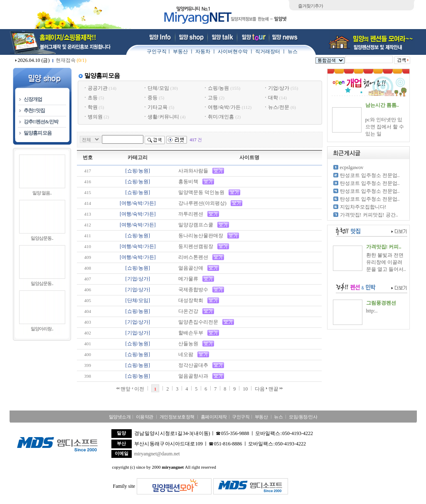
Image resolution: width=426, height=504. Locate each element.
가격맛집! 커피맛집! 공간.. (369, 215)
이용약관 (145, 417)
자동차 (203, 52)
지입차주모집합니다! (363, 207)
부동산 (180, 52)
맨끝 (276, 389)
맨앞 (123, 389)
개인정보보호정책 (177, 417)
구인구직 (157, 52)
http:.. (372, 311)
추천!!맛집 (34, 111)
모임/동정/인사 (303, 417)
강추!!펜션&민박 (41, 122)
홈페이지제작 (214, 417)
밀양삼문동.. (42, 238)
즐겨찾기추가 (310, 6)
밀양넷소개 (120, 417)
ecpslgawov (352, 167)
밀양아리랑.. (42, 329)
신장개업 (33, 99)
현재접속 (71, 60)
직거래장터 (268, 52)
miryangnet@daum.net (157, 454)
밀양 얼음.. (42, 193)
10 (245, 389)
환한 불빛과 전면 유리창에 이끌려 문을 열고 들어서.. (386, 262)
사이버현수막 (233, 52)
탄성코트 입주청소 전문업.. (370, 175)
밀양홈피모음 (38, 133)
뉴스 (293, 52)
